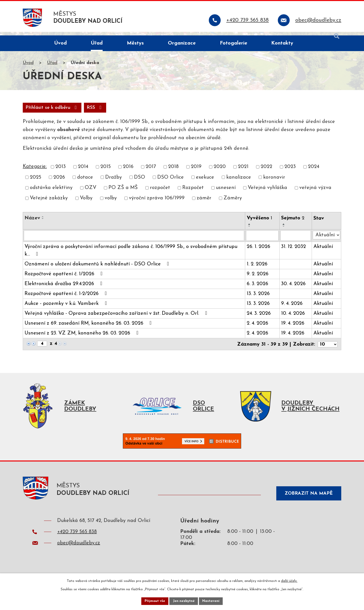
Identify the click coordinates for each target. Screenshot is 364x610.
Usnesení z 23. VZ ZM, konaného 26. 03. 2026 (83, 338)
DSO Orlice (170, 182)
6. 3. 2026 (258, 288)
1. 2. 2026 (257, 269)
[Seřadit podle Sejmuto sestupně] (284, 231)
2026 (59, 182)
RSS (35, 112)
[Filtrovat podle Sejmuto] (296, 240)
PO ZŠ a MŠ (123, 192)
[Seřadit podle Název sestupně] (43, 223)
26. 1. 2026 (259, 251)
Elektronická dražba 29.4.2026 (64, 288)
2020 (220, 171)
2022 (266, 171)
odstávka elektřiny (51, 192)
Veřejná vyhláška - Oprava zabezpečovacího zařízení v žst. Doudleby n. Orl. (117, 318)
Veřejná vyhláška (267, 192)
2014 (83, 171)
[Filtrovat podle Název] (134, 240)
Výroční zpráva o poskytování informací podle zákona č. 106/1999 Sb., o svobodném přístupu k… (131, 255)
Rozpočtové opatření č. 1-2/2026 (67, 298)
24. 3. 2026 (259, 318)
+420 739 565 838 (77, 539)
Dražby (113, 182)
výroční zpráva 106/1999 (157, 203)
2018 (173, 171)
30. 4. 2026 (294, 288)
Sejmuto (293, 223)
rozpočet (160, 192)
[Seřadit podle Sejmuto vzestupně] (284, 229)
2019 (196, 171)
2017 (151, 171)
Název (32, 223)
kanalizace (239, 182)
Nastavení (212, 601)
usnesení (226, 192)
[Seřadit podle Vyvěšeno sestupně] (250, 231)
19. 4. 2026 (293, 328)
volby (111, 203)
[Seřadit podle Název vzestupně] (43, 221)
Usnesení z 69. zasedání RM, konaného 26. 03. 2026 (89, 328)
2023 (290, 171)
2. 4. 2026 (258, 328)
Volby (86, 203)
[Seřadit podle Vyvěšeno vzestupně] (250, 229)
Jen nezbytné (184, 601)
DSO (140, 182)
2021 (243, 171)
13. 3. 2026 (258, 298)
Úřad (52, 67)
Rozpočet (193, 192)
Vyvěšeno (260, 223)
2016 (128, 171)
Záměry (233, 203)
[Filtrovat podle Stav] (327, 239)
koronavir (274, 182)
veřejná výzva (315, 192)
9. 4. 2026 (292, 308)
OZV (90, 192)
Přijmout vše (154, 601)
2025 (36, 182)
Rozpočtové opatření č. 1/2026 (65, 278)
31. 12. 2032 (294, 251)
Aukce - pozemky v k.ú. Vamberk (67, 308)
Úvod (28, 67)
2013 (61, 171)
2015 (106, 171)
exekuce (205, 182)
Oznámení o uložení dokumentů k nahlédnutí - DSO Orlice (98, 268)
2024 (314, 171)
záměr (204, 203)
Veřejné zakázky (49, 203)
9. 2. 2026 (258, 279)
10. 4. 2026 (293, 318)
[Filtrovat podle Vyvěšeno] (263, 240)
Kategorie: (35, 171)
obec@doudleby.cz (79, 550)
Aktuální (323, 251)
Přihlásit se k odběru (81, 112)
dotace (85, 182)
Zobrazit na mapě (307, 499)
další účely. (289, 581)
